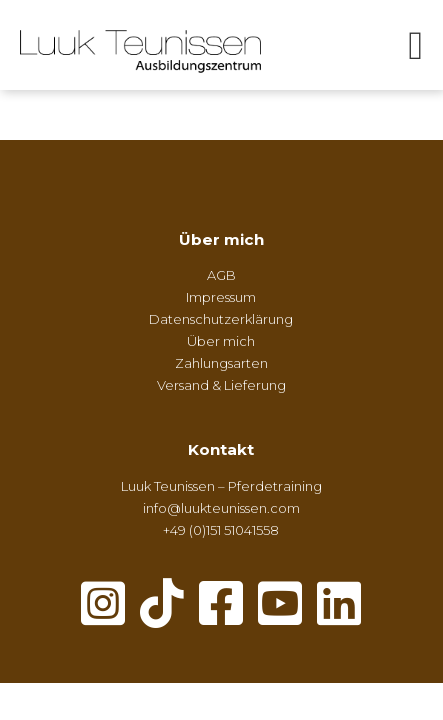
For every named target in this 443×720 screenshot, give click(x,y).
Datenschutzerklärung (221, 319)
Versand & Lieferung (221, 385)
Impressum (221, 297)
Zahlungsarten (221, 363)
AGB (221, 275)
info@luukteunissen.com (221, 508)
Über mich (221, 239)
